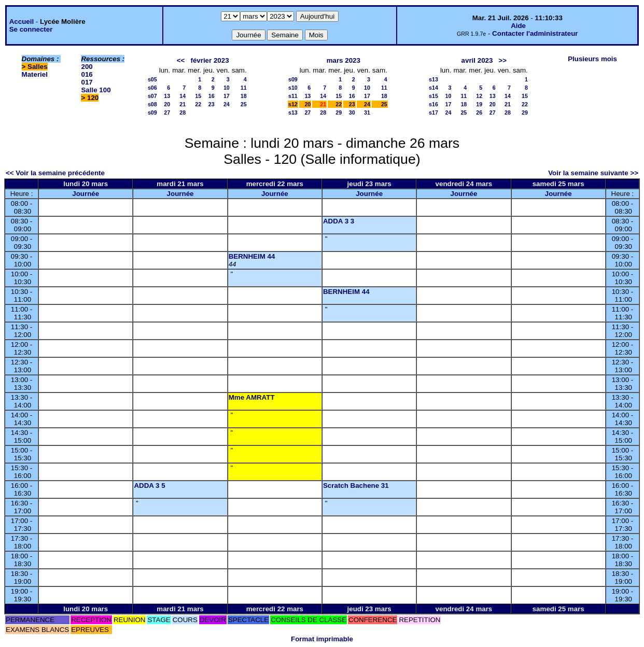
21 (183, 104)
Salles (38, 67)
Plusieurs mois (592, 59)
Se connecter (31, 29)
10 (227, 88)
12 (479, 96)
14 (183, 96)
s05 (152, 79)
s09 (152, 112)
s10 (293, 88)
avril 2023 (477, 60)
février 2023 (209, 60)
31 (367, 112)
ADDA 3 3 (339, 221)
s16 (433, 104)
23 (212, 104)
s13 (293, 112)
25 (244, 104)
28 (183, 112)
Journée (86, 194)
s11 (293, 96)
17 (227, 96)
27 (167, 112)
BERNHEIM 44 (252, 256)
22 (198, 104)
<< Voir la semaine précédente (55, 173)
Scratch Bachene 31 (356, 486)
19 (479, 104)
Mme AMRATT (252, 397)
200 (87, 67)
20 (167, 104)
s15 (433, 96)
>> (503, 60)
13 (167, 96)
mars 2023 (344, 60)
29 (339, 112)
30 (352, 112)
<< (181, 60)
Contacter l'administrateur (535, 33)
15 (198, 96)
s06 (152, 88)
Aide (518, 26)
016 (87, 74)
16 (212, 96)
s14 (433, 88)
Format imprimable (322, 639)
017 (87, 82)
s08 (152, 104)
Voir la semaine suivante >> (593, 173)
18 (244, 96)
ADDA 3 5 (149, 486)
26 (479, 112)
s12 (293, 104)
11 (244, 88)
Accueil (22, 22)
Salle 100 (96, 90)
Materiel (35, 74)
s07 (152, 96)
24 (227, 104)
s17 (433, 112)
